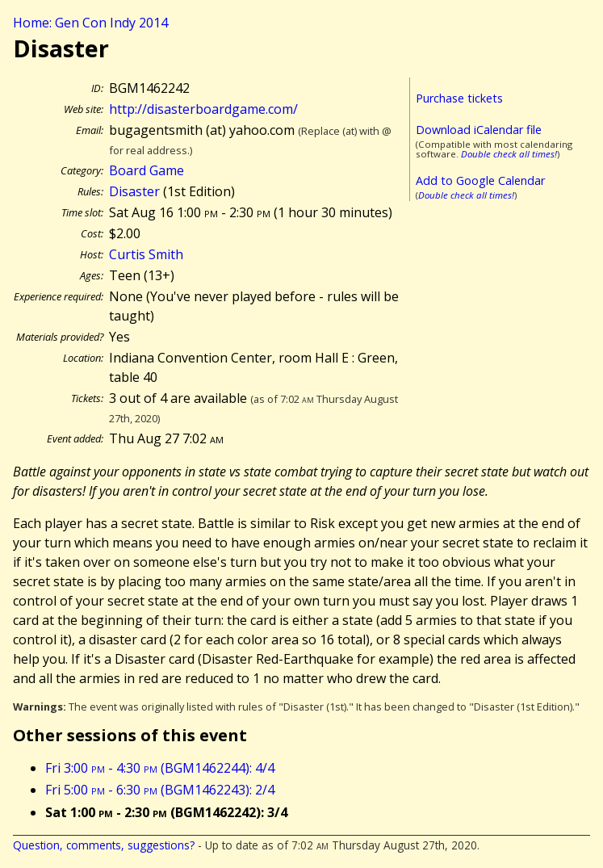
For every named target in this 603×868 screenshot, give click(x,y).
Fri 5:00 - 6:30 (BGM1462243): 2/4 (160, 790)
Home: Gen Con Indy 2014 (90, 23)
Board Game (147, 170)
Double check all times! (509, 154)
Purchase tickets (459, 98)
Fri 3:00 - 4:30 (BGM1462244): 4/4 (160, 768)
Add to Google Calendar (480, 180)
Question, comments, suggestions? (104, 845)
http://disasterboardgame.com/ (203, 109)
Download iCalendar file (479, 130)
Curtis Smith (146, 254)
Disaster (134, 191)
